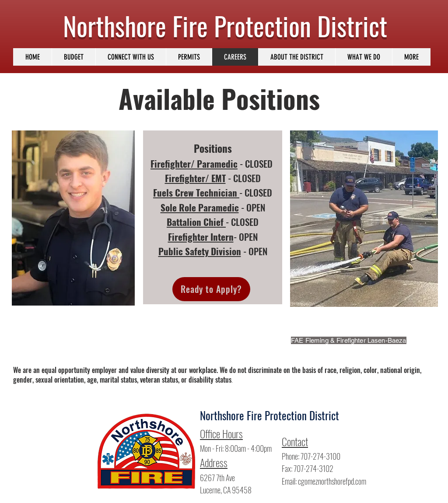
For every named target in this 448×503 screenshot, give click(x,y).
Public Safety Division (200, 251)
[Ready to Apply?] (211, 289)
